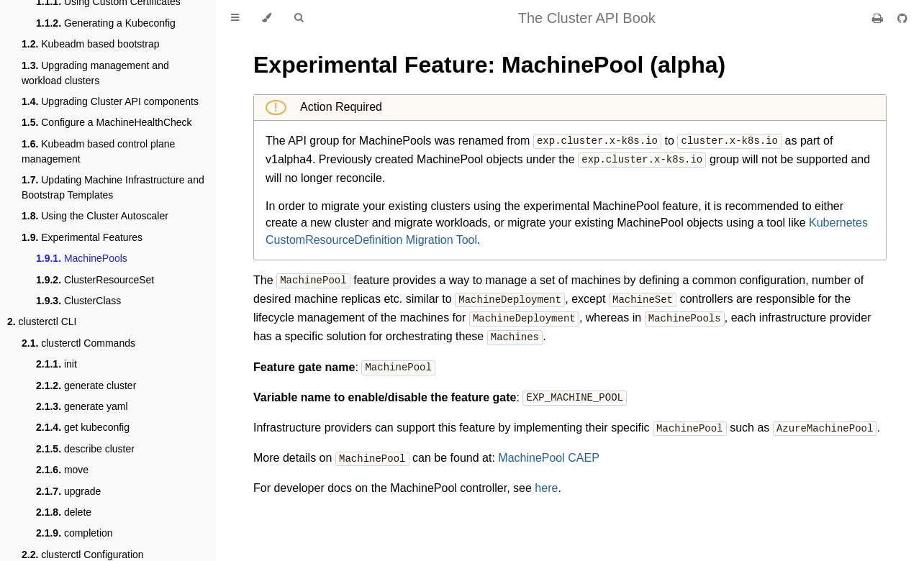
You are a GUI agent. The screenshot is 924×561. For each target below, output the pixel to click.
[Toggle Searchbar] (299, 18)
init (56, 364)
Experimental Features (82, 237)
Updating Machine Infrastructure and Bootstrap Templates (113, 187)
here (546, 481)
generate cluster (86, 386)
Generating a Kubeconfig (106, 23)
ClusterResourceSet (95, 280)
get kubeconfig (83, 427)
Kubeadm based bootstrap (90, 44)
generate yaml (82, 406)
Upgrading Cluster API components (110, 101)
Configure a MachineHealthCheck (107, 122)
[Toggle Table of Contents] (235, 18)
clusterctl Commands (78, 343)
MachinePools (82, 258)
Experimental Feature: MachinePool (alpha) (489, 65)
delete (64, 512)
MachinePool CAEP (549, 452)
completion (74, 533)
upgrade (68, 491)
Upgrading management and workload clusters (95, 73)
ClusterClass (78, 301)
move (62, 470)
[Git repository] (902, 18)
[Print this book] (879, 18)
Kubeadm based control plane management (98, 151)
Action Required (340, 107)
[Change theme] (267, 18)
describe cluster (85, 449)
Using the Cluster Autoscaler (95, 216)
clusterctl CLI (42, 321)
